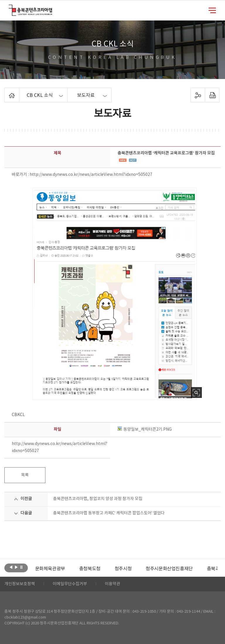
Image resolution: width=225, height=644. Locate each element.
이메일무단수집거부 (70, 584)
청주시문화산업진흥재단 (169, 569)
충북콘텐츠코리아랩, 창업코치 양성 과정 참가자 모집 (98, 499)
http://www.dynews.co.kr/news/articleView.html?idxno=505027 (91, 175)
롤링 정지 (22, 567)
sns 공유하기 (198, 95)
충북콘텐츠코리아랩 (10, 8)
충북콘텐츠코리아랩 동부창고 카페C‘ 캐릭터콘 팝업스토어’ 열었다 (109, 513)
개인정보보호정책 (20, 584)
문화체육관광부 (50, 569)
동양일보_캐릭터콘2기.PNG (145, 430)
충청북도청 (90, 569)
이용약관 (112, 584)
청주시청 (123, 569)
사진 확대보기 (196, 393)
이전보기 (11, 567)
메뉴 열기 (212, 10)
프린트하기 (212, 95)
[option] (50, 569)
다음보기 (16, 567)
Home (6, 91)
